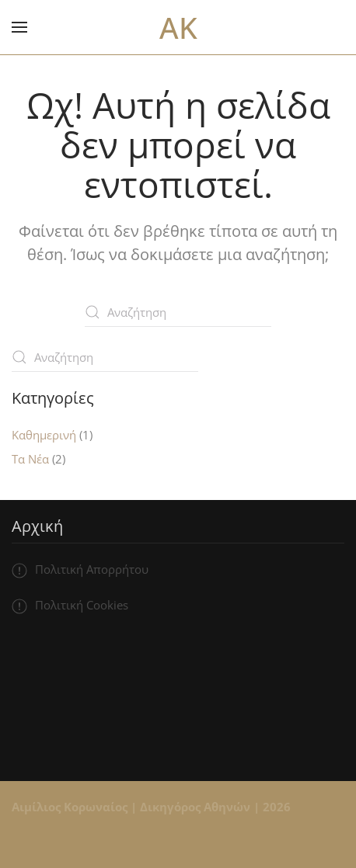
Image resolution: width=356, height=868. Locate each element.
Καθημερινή (44, 435)
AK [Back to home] (178, 27)
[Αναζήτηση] (178, 312)
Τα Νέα (30, 459)
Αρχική (37, 526)
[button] (19, 27)
